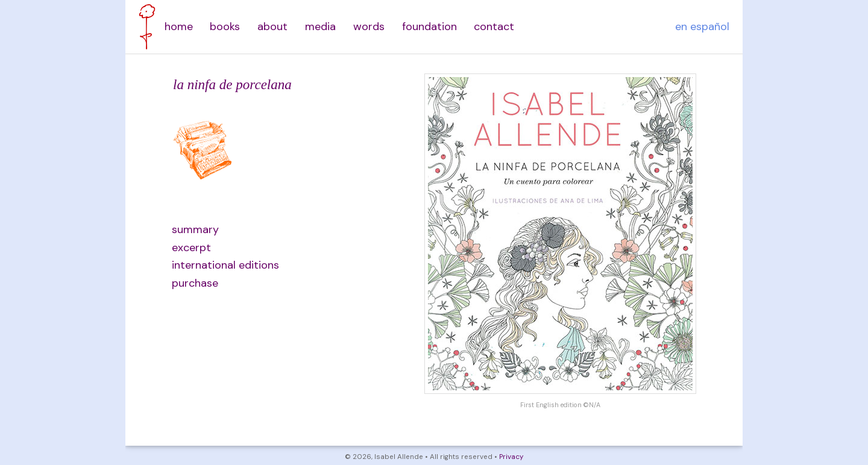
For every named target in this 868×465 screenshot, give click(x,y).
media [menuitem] (320, 27)
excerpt (191, 248)
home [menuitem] (179, 27)
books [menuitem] (225, 27)
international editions (225, 265)
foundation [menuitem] (429, 27)
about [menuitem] (272, 27)
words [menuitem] (369, 27)
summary (195, 229)
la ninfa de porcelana (232, 84)
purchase (195, 283)
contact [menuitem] (494, 27)
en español (702, 27)
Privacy (511, 457)
